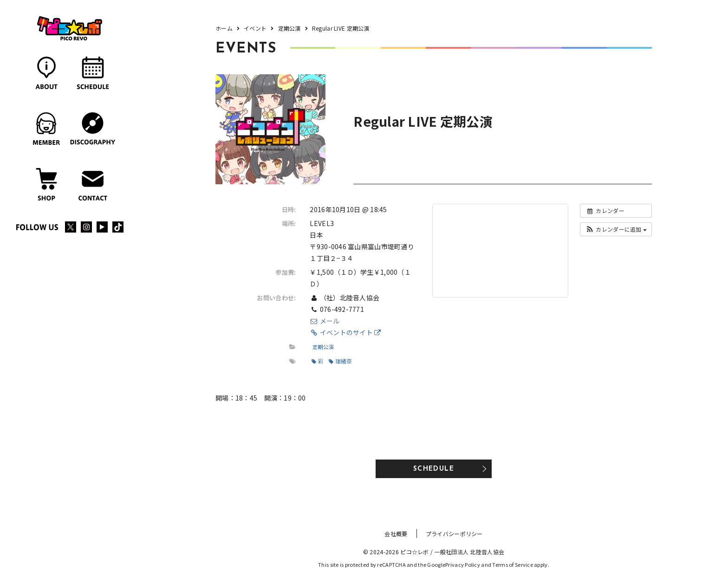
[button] (616, 229)
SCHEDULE (434, 469)
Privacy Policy (463, 564)
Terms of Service (512, 564)
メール (325, 321)
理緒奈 (340, 361)
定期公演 (323, 347)
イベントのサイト (345, 332)
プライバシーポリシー (454, 534)
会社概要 (396, 534)
